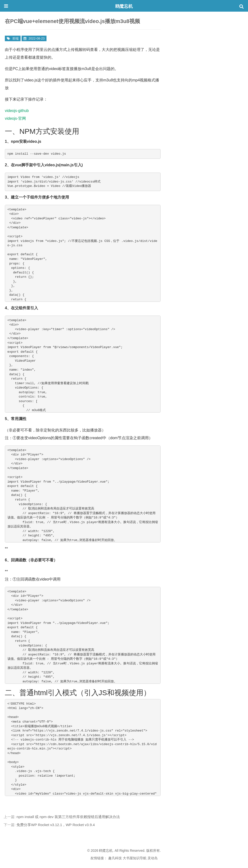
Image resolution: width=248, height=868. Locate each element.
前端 (15, 38)
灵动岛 (153, 858)
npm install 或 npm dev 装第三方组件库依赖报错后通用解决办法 (68, 817)
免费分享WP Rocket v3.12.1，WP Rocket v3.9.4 (56, 825)
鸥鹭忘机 (124, 6)
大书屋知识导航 (135, 858)
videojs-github (17, 111)
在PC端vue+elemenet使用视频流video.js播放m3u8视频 (72, 21)
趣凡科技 (115, 858)
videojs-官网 (15, 118)
